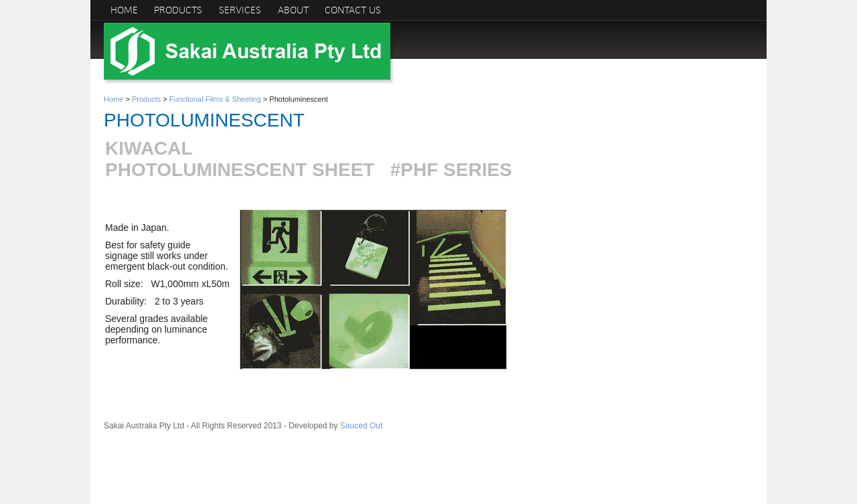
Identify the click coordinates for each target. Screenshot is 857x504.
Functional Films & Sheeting (215, 99)
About (293, 10)
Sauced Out (361, 426)
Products (178, 10)
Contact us (353, 10)
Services (240, 10)
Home (124, 10)
